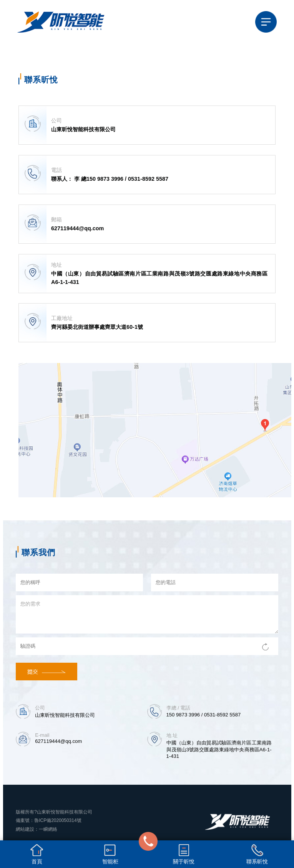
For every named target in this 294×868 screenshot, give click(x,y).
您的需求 (147, 614)
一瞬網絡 (48, 829)
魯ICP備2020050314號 (58, 820)
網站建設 (25, 829)
